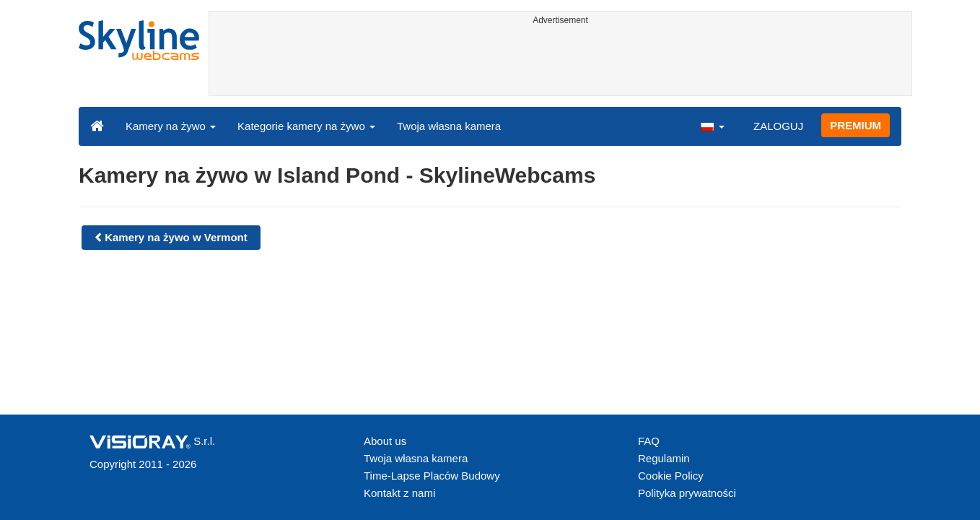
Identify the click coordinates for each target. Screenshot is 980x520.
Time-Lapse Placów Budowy (432, 476)
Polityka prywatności (687, 493)
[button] (712, 126)
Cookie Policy (671, 476)
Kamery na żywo (171, 126)
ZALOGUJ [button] (778, 126)
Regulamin (664, 458)
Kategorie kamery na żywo (306, 126)
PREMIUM (856, 125)
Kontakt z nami (399, 493)
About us (385, 441)
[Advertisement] (560, 63)
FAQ (649, 441)
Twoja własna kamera (449, 126)
